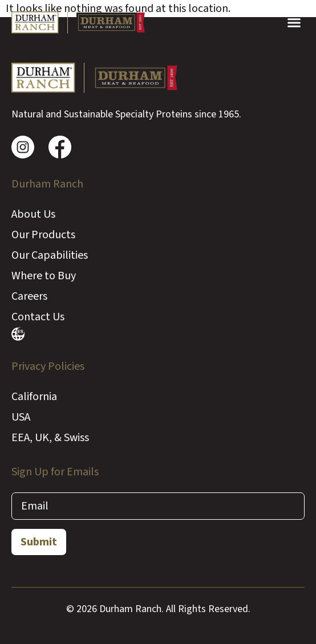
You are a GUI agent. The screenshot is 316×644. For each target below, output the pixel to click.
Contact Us (38, 317)
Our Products (43, 235)
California (34, 397)
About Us (33, 214)
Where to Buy (44, 276)
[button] (294, 23)
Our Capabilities (50, 255)
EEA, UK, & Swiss (50, 438)
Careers (29, 296)
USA (21, 417)
